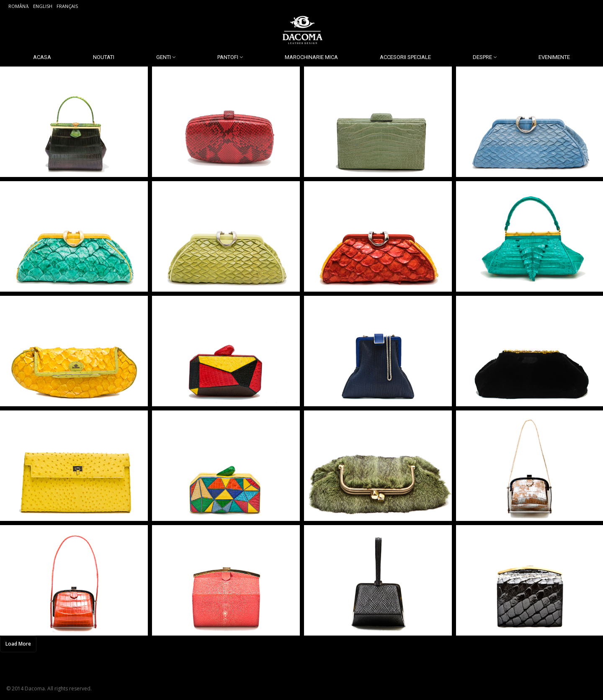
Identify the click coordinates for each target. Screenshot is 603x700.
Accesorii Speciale (405, 57)
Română (19, 6)
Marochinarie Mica (311, 57)
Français (67, 6)
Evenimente (554, 57)
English (43, 6)
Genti (164, 57)
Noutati (104, 57)
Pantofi (228, 57)
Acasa (42, 57)
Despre (482, 57)
